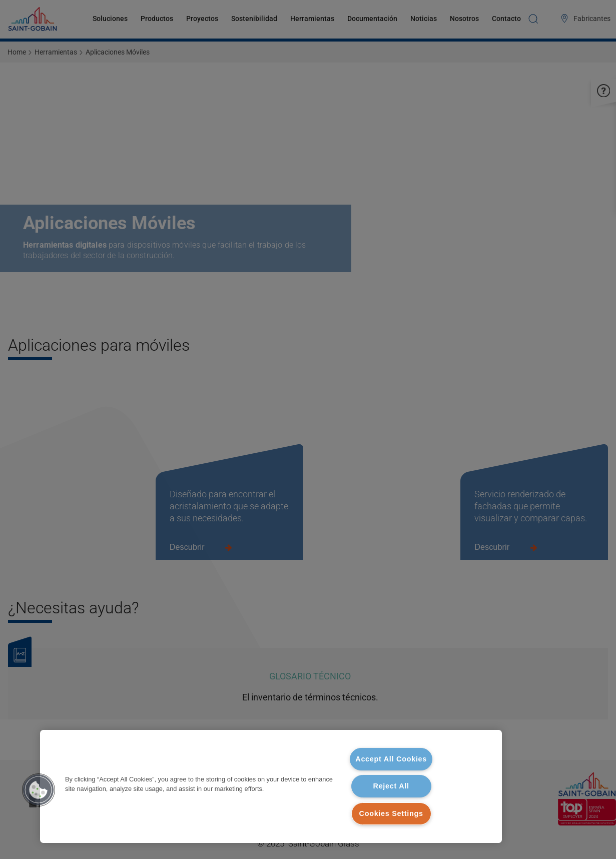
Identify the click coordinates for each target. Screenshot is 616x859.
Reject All (391, 786)
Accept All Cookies (391, 759)
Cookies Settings (391, 813)
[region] (271, 786)
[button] (39, 790)
